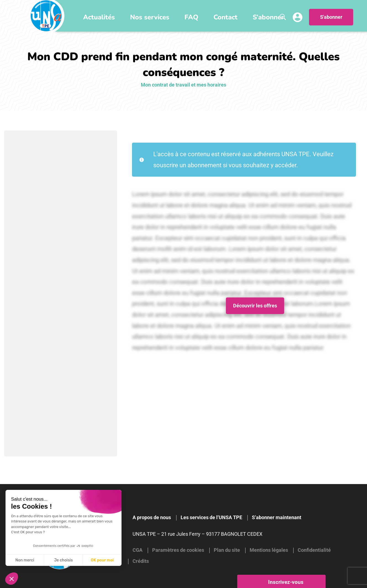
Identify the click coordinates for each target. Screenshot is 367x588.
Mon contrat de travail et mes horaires (183, 85)
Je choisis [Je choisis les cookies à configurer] (64, 560)
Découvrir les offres (255, 306)
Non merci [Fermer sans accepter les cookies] (25, 560)
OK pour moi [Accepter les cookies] (102, 560)
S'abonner (331, 17)
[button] (12, 579)
